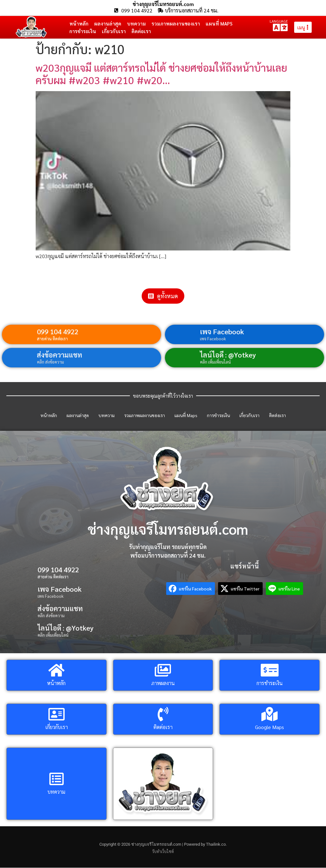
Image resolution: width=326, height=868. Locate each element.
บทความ (136, 23)
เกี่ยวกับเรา (114, 31)
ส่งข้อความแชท (60, 355)
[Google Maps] (269, 715)
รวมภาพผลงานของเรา (176, 23)
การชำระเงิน (83, 31)
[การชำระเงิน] (269, 671)
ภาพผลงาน (163, 683)
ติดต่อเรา (141, 31)
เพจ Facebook (222, 332)
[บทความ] (57, 779)
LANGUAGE (279, 21)
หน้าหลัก (79, 23)
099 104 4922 (58, 332)
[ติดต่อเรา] (163, 715)
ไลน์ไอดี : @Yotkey (228, 355)
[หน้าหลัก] (57, 671)
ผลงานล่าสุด (108, 23)
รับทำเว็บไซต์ (163, 852)
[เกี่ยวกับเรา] (57, 715)
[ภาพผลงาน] (163, 671)
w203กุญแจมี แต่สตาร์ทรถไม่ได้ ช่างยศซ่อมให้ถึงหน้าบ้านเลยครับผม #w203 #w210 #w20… (161, 74)
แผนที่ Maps (219, 23)
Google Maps (269, 727)
